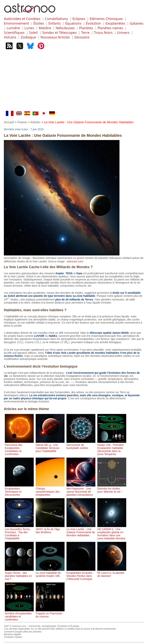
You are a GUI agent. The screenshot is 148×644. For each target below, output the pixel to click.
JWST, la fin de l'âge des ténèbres (50, 529)
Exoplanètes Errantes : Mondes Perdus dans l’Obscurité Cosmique (81, 574)
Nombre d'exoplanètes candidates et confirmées (19, 615)
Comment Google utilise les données (23, 632)
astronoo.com (75, 261)
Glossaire (82, 37)
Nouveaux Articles (55, 37)
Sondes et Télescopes (59, 33)
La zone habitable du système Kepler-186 (50, 573)
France (22, 122)
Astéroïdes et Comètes (22, 19)
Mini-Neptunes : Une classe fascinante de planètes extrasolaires (81, 490)
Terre (85, 33)
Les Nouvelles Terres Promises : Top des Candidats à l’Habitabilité (19, 532)
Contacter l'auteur (13, 637)
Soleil (33, 33)
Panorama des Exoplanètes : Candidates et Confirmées (19, 448)
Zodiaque (28, 37)
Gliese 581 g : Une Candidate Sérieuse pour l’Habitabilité (50, 446)
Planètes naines (110, 28)
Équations (73, 23)
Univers (123, 33)
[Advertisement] (74, 82)
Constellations (56, 19)
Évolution (93, 23)
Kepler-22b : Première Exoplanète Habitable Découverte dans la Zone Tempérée (112, 448)
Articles (35, 122)
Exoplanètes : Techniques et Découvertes (19, 490)
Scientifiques (14, 33)
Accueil (9, 122)
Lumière (13, 28)
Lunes (29, 28)
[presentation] (7, 299)
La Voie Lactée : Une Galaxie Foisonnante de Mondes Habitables (81, 531)
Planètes (86, 28)
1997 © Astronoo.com (15, 626)
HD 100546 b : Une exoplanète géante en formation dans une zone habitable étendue (112, 532)
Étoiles (39, 23)
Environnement (16, 23)
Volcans (10, 37)
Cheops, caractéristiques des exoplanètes (50, 490)
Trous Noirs (103, 33)
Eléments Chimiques (106, 19)
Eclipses (79, 19)
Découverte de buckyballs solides (81, 445)
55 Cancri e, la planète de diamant (112, 573)
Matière (45, 28)
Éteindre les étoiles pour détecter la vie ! (112, 489)
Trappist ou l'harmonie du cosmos (50, 613)
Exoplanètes (115, 23)
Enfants (55, 23)
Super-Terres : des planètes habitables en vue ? (19, 574)
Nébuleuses (65, 28)
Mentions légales (13, 634)
